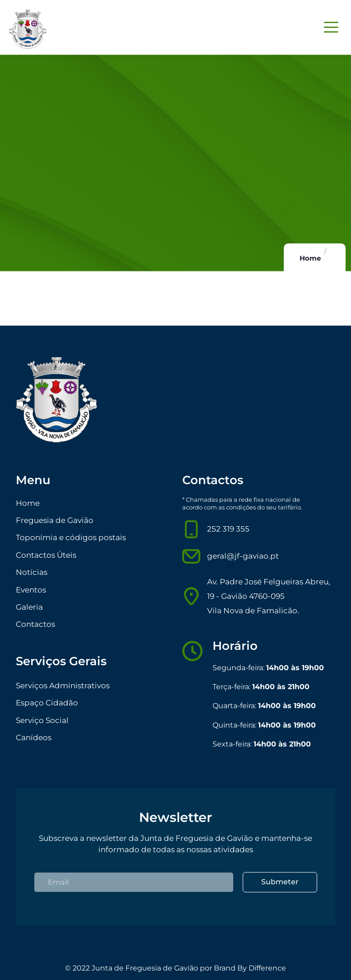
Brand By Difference (250, 968)
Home (310, 258)
